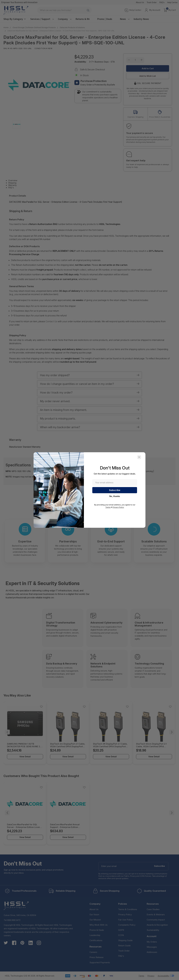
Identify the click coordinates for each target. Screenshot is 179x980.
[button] (139, 457)
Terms (108, 507)
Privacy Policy (118, 507)
